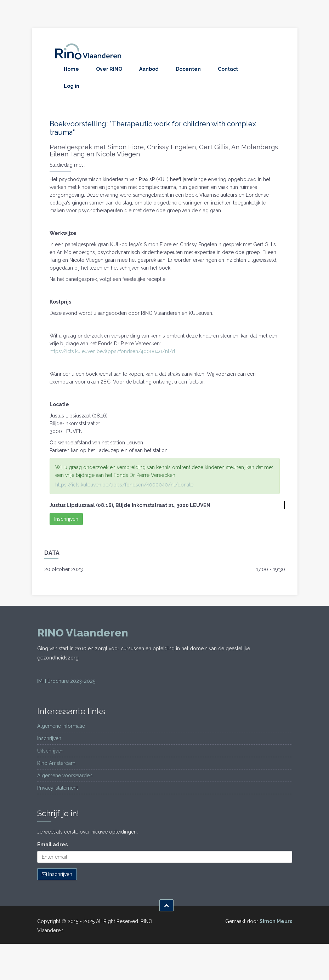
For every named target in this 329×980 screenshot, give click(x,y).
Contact (228, 69)
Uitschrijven (50, 751)
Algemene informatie (61, 726)
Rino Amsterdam (56, 763)
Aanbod (149, 69)
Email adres (52, 844)
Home (71, 69)
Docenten (188, 69)
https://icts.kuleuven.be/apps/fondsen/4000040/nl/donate (124, 485)
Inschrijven (66, 519)
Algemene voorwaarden (65, 776)
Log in (72, 86)
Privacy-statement (58, 788)
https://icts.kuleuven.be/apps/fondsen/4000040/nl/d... (114, 351)
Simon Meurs (276, 921)
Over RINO (109, 69)
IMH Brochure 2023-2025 (66, 681)
